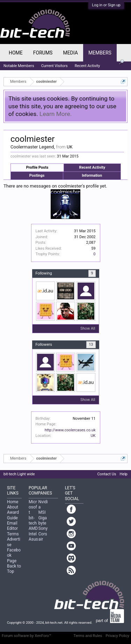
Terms (13, 534)
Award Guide (13, 515)
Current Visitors (54, 66)
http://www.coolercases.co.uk (70, 430)
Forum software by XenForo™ (27, 636)
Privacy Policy (117, 636)
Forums (43, 53)
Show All (88, 328)
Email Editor (12, 526)
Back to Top (14, 569)
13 (91, 345)
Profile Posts (37, 167)
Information (92, 175)
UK (93, 436)
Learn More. (56, 114)
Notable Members (19, 66)
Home (16, 53)
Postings (37, 175)
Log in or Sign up (106, 5)
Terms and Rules (88, 636)
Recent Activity (92, 167)
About (13, 507)
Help (123, 474)
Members (100, 53)
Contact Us (107, 474)
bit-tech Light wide (19, 474)
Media (70, 53)
